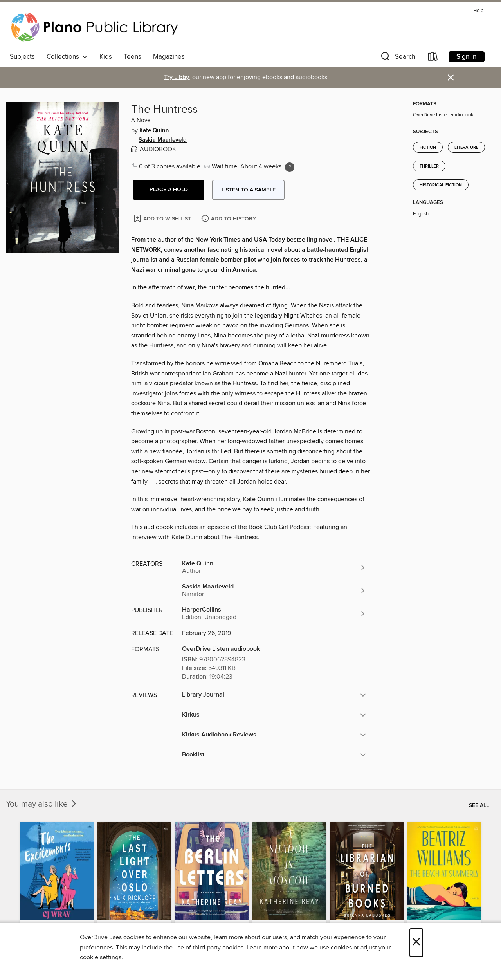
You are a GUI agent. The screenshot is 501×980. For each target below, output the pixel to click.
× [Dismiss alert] (451, 78)
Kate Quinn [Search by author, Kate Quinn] (154, 131)
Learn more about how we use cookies (299, 948)
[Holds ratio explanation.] (290, 167)
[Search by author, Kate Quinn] (274, 567)
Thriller (429, 166)
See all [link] (479, 805)
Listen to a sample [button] (249, 190)
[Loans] (433, 58)
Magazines (169, 57)
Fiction (428, 148)
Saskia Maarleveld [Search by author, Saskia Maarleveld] (163, 140)
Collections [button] (67, 57)
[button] (397, 58)
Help (478, 11)
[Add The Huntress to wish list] (163, 218)
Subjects (22, 57)
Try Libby (177, 77)
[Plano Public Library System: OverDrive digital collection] (96, 27)
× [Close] (416, 943)
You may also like (42, 804)
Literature (466, 148)
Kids (106, 57)
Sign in (467, 57)
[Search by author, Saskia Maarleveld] (274, 590)
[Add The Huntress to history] (229, 219)
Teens (132, 57)
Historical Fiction (441, 185)
